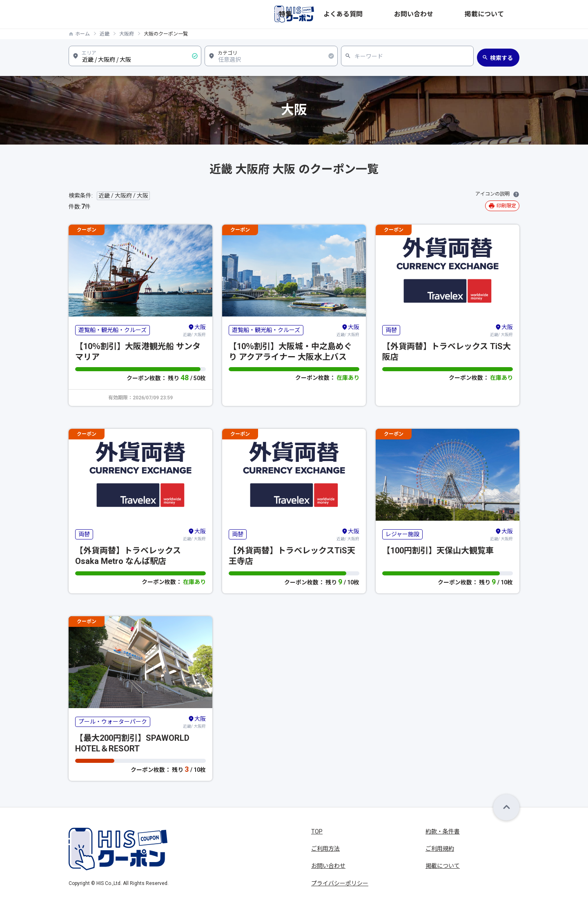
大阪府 (127, 34)
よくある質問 (414, 14)
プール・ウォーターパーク (113, 722)
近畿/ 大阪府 (194, 330)
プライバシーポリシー (340, 883)
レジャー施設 (402, 534)
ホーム (82, 34)
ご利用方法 (325, 849)
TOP (317, 831)
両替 (391, 330)
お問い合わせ (458, 14)
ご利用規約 (440, 849)
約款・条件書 (443, 831)
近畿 (105, 34)
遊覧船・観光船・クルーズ (112, 330)
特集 (381, 14)
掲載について (502, 14)
